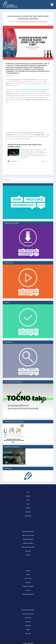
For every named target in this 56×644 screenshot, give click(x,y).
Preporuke (28, 582)
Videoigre (28, 512)
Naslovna (37, 22)
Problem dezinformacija (28, 531)
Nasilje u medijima (28, 543)
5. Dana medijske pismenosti (28, 92)
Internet (28, 508)
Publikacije (28, 626)
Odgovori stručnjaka (28, 586)
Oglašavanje (28, 516)
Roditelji (28, 571)
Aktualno (28, 555)
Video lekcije (28, 618)
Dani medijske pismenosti (28, 610)
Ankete (28, 630)
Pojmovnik (28, 551)
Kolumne (28, 590)
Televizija (28, 496)
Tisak (28, 504)
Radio (28, 500)
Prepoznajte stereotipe (28, 547)
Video (46, 22)
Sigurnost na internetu (28, 535)
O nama (25, 643)
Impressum (30, 643)
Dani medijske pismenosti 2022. (25, 22)
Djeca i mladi (28, 578)
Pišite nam (28, 634)
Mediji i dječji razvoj (28, 539)
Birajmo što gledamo (28, 594)
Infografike (28, 622)
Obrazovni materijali (28, 614)
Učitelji (42, 22)
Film (28, 492)
